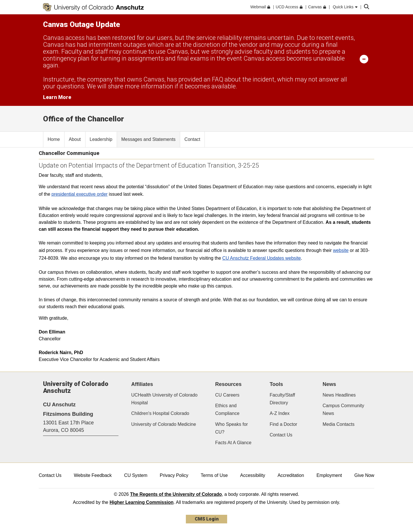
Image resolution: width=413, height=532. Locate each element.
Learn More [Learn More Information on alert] (57, 97)
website (341, 250)
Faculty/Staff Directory (282, 399)
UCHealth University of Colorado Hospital (164, 399)
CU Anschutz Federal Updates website (262, 258)
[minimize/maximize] (364, 59)
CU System (136, 475)
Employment (329, 475)
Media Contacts (339, 424)
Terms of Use (214, 475)
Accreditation (291, 475)
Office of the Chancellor (83, 119)
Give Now (364, 475)
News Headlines (339, 395)
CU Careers (227, 395)
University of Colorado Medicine (164, 424)
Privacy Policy (174, 475)
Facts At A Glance (233, 443)
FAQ (218, 79)
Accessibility (253, 475)
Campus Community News (343, 409)
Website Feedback (93, 475)
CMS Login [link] (207, 519)
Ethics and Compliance (227, 409)
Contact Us (281, 435)
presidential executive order (79, 194)
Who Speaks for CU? (231, 428)
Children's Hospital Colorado (160, 413)
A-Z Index (279, 413)
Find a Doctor (283, 424)
